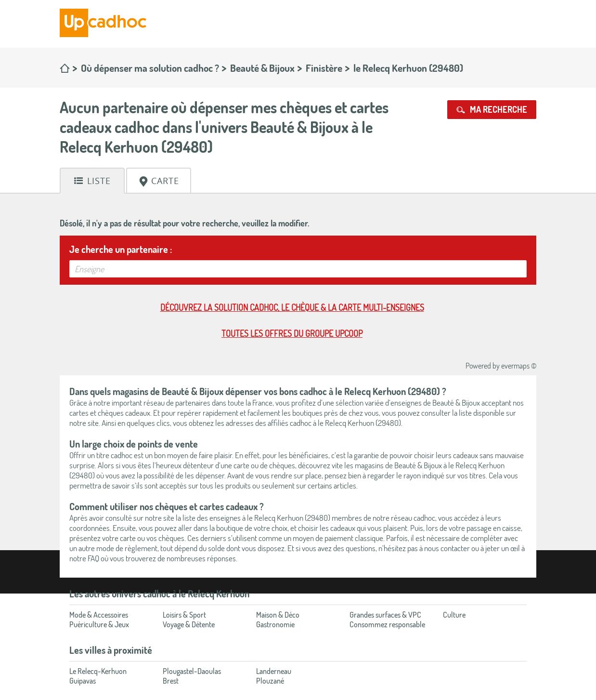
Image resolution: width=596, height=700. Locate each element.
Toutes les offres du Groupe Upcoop (292, 333)
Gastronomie (275, 624)
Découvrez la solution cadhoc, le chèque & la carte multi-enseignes (292, 307)
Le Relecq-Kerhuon (98, 671)
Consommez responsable (387, 624)
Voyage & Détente (189, 624)
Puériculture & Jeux (99, 624)
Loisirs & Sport (184, 615)
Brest (171, 681)
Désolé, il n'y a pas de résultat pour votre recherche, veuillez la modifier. (184, 223)
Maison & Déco (278, 615)
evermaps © (519, 366)
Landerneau (274, 671)
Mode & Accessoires (99, 615)
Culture (454, 615)
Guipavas (83, 681)
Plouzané (270, 681)
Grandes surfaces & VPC (385, 615)
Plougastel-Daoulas (192, 671)
